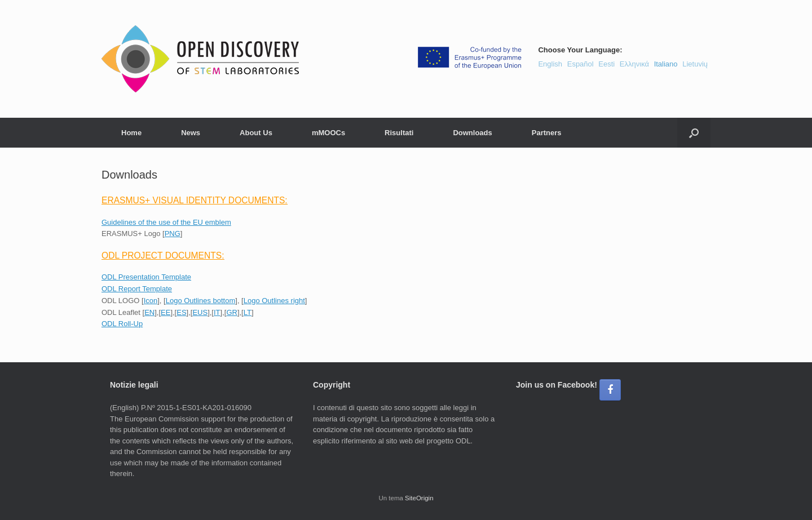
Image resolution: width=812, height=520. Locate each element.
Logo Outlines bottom (201, 301)
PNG (173, 234)
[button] (694, 133)
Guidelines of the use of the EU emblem (166, 222)
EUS (200, 312)
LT (248, 312)
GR (232, 312)
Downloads (472, 133)
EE (166, 312)
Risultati (399, 133)
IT (217, 312)
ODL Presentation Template (146, 277)
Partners (547, 133)
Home (131, 133)
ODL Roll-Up (122, 324)
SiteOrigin (419, 498)
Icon (151, 301)
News (191, 133)
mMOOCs (328, 133)
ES (181, 312)
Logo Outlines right (274, 301)
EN (149, 312)
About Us (256, 133)
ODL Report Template (137, 289)
